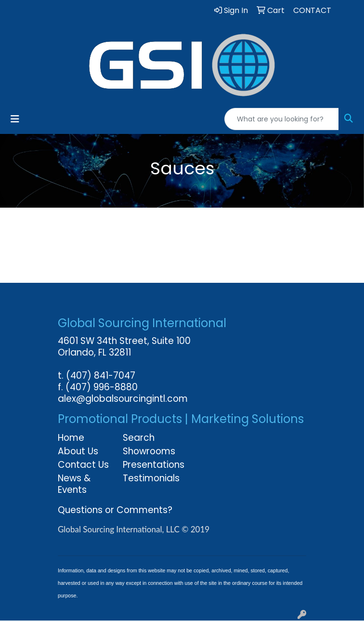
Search (139, 438)
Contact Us (83, 465)
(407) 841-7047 (101, 376)
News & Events (74, 484)
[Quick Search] (282, 119)
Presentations (149, 465)
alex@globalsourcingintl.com (123, 399)
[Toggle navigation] (15, 119)
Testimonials (149, 478)
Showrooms (149, 451)
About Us (78, 451)
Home (71, 438)
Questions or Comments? (115, 510)
